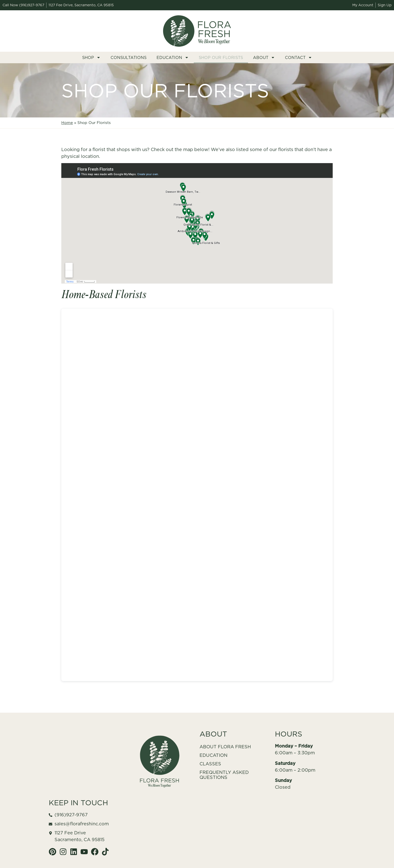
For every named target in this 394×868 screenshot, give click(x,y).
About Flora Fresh (225, 747)
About (264, 57)
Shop (91, 57)
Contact (299, 57)
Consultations (129, 57)
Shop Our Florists (221, 57)
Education (173, 57)
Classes (210, 764)
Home (67, 123)
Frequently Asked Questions (224, 775)
